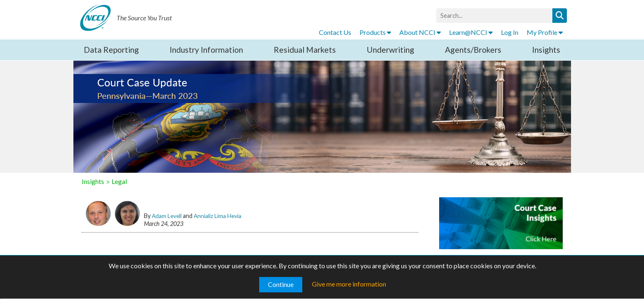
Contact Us (335, 32)
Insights (546, 50)
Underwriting (390, 50)
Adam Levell (167, 216)
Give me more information (349, 284)
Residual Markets (305, 50)
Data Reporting (111, 50)
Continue (281, 284)
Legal (119, 181)
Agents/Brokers (473, 50)
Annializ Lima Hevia (218, 216)
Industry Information (206, 50)
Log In (510, 32)
